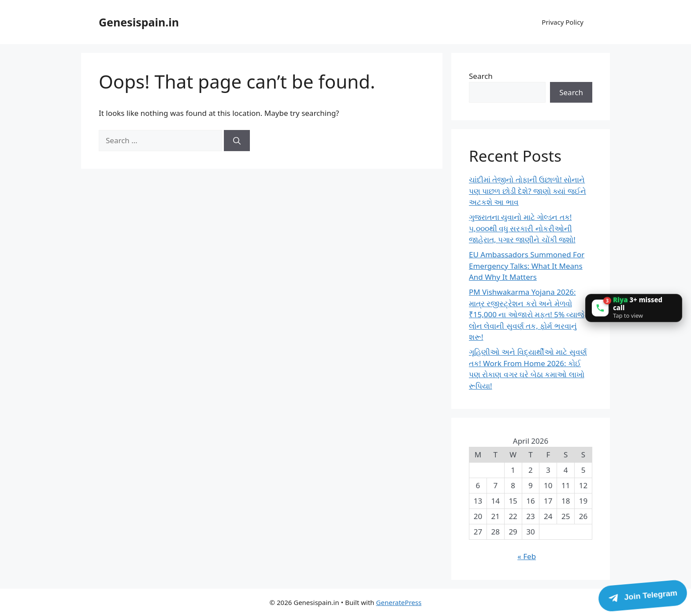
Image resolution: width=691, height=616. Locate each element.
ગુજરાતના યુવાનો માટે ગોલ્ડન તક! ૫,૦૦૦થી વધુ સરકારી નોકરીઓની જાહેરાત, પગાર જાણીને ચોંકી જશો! (522, 228)
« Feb (527, 556)
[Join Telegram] (643, 596)
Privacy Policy (563, 22)
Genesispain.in (139, 22)
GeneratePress (399, 602)
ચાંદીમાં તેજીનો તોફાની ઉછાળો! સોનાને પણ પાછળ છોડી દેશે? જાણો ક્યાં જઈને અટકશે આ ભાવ (528, 191)
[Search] (237, 141)
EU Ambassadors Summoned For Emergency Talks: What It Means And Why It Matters (527, 266)
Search (481, 76)
